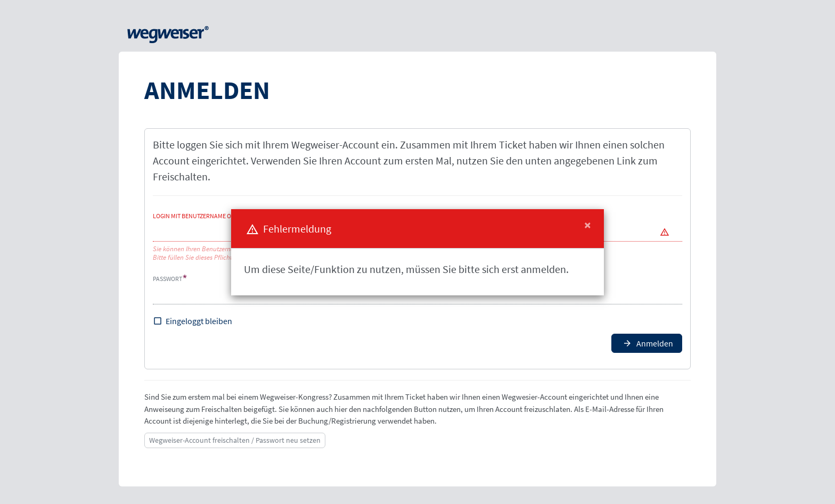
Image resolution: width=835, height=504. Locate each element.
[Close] (588, 225)
